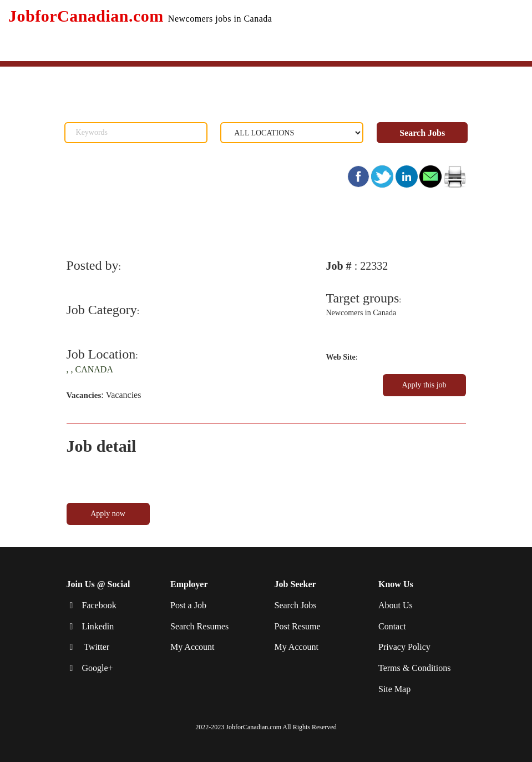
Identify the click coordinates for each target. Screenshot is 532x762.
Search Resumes (199, 626)
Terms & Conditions (414, 668)
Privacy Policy (404, 647)
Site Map (394, 689)
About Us (396, 605)
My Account (192, 647)
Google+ (98, 668)
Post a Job (188, 605)
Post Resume (298, 626)
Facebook (99, 605)
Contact (392, 626)
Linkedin (98, 626)
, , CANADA (90, 369)
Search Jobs (422, 133)
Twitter (96, 647)
